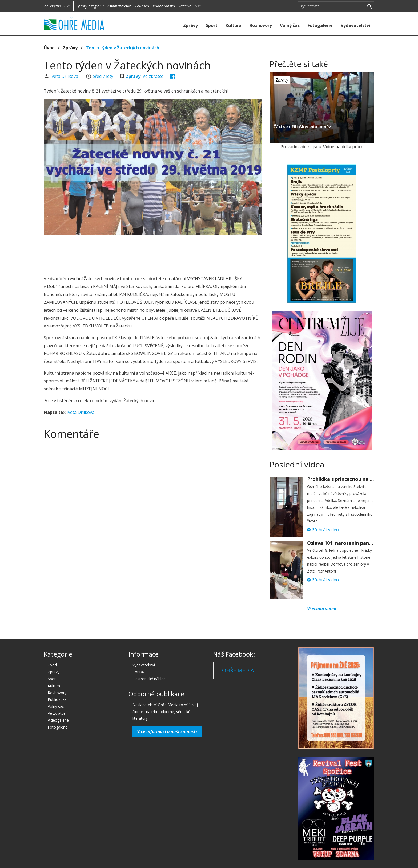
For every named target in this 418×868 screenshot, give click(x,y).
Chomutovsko (119, 6)
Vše (198, 6)
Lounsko (142, 6)
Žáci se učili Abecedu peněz (302, 127)
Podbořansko (164, 6)
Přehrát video (323, 530)
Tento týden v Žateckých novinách (122, 48)
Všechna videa (322, 609)
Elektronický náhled (149, 679)
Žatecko (185, 6)
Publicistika (57, 699)
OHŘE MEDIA (238, 670)
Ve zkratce (153, 76)
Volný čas (290, 25)
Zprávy (190, 25)
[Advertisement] (152, 254)
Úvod (49, 48)
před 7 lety (103, 76)
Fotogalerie (320, 25)
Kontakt (139, 672)
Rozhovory (261, 25)
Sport (212, 25)
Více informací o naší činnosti (167, 731)
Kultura (234, 25)
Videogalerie (58, 720)
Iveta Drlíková (65, 76)
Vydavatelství (355, 25)
